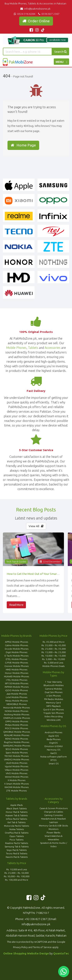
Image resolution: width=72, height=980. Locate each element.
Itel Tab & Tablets (17, 822)
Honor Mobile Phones (17, 673)
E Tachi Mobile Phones (17, 656)
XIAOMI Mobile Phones (17, 787)
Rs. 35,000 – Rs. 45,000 (54, 645)
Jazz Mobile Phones (17, 694)
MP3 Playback (54, 706)
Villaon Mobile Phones (17, 770)
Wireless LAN (54, 720)
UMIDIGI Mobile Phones (17, 759)
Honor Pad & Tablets (17, 812)
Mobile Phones (16, 348)
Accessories (53, 348)
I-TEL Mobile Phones (17, 680)
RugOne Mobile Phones (17, 742)
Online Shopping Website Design (26, 953)
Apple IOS (54, 736)
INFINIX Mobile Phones (17, 687)
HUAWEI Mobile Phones (17, 676)
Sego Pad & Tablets (17, 850)
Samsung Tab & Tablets (17, 847)
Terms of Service (42, 947)
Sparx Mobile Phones (17, 753)
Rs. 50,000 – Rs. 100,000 (17, 876)
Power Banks (53, 832)
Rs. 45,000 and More (54, 642)
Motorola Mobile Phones (17, 708)
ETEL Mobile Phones (17, 659)
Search (60, 52)
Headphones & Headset (53, 819)
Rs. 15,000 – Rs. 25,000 (54, 652)
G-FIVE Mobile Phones (17, 663)
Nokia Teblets (17, 829)
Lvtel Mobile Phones (17, 697)
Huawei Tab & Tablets (17, 815)
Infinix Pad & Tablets (17, 819)
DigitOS (53, 743)
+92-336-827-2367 (36, 919)
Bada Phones (54, 739)
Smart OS (54, 763)
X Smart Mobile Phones (17, 784)
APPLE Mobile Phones (17, 642)
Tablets (33, 348)
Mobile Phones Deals (53, 666)
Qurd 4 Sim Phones (53, 709)
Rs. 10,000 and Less (17, 869)
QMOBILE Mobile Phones (17, 732)
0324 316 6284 (24, 14)
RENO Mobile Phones (17, 739)
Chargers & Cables (53, 812)
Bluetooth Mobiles (54, 685)
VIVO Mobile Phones (17, 773)
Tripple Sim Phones (54, 713)
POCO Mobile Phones (17, 728)
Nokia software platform (54, 757)
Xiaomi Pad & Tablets (17, 857)
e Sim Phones (54, 696)
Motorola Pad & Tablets (17, 826)
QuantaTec (61, 953)
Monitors (53, 829)
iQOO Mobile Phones (17, 690)
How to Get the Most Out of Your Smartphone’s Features (33, 574)
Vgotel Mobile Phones (17, 766)
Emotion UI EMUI (54, 746)
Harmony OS (54, 750)
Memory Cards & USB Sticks (53, 826)
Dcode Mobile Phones (17, 649)
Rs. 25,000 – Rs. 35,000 (54, 649)
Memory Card (53, 703)
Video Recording (53, 716)
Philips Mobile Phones (17, 725)
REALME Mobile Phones (17, 735)
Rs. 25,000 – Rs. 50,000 (17, 873)
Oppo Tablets (17, 836)
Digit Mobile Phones (17, 652)
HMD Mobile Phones (17, 670)
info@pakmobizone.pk (36, 9)
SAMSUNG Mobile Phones (17, 746)
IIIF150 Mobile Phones (17, 683)
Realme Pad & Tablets (17, 843)
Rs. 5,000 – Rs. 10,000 (53, 659)
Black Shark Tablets (17, 808)
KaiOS (54, 753)
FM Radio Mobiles (54, 699)
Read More (16, 605)
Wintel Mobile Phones (17, 777)
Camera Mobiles (53, 689)
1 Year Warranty (53, 682)
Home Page (23, 145)
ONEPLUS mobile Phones (17, 718)
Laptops (54, 822)
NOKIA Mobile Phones (17, 711)
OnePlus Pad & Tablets (17, 833)
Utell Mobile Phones (17, 763)
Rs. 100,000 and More (17, 880)
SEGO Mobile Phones (17, 749)
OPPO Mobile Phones (17, 721)
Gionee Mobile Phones (17, 666)
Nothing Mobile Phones (17, 714)
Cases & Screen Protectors (54, 808)
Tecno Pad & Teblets (17, 853)
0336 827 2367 (48, 14)
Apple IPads (17, 805)
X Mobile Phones (17, 780)
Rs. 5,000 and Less (54, 663)
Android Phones (53, 732)
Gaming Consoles (53, 815)
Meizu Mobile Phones (17, 701)
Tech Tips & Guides (16, 561)
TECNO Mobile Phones (17, 756)
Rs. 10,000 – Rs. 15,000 (54, 656)
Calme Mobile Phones (17, 645)
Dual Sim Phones (54, 692)
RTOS (53, 760)
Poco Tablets (17, 840)
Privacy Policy (20, 947)
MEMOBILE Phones (17, 704)
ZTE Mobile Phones (17, 791)
